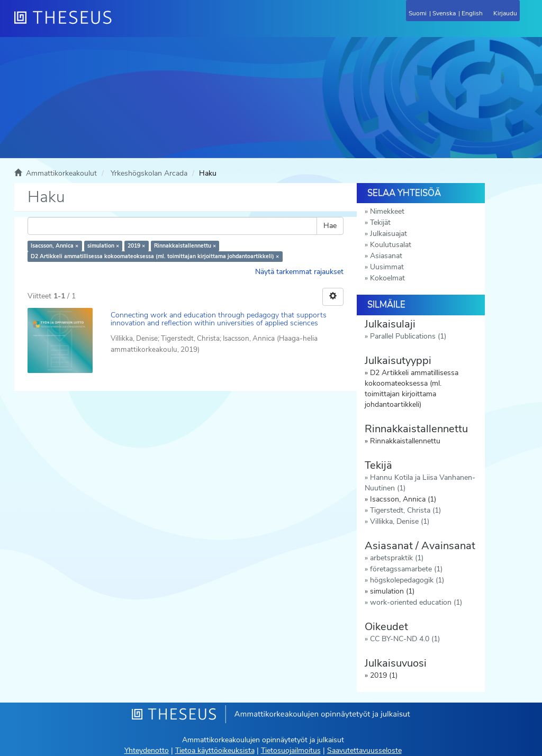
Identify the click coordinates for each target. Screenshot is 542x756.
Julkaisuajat (389, 234)
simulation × (103, 246)
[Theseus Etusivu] (120, 24)
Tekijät (380, 222)
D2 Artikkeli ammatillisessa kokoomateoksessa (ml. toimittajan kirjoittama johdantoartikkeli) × (155, 256)
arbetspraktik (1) (397, 558)
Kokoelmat (387, 278)
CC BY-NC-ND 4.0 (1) (405, 639)
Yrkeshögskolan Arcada (149, 173)
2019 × (136, 246)
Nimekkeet (387, 211)
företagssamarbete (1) (406, 569)
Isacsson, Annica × (55, 246)
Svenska (444, 13)
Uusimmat (387, 267)
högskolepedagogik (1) (407, 580)
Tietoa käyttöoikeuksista (215, 750)
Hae (330, 226)
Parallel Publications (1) (408, 336)
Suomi (418, 13)
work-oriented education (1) (416, 602)
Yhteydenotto (147, 750)
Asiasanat (386, 256)
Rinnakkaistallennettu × (185, 246)
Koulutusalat (391, 245)
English (472, 13)
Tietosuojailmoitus (291, 750)
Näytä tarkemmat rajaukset (299, 272)
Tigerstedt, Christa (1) (405, 510)
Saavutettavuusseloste (364, 750)
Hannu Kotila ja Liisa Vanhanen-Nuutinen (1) (420, 483)
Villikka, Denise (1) (400, 521)
